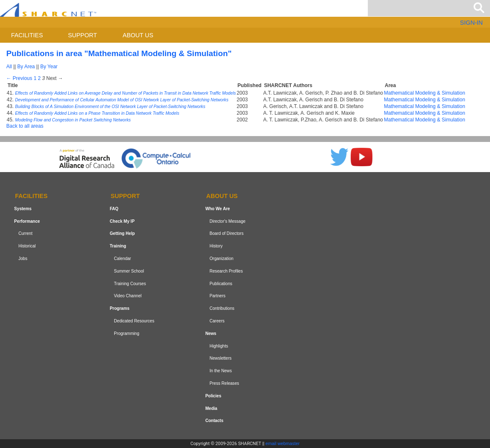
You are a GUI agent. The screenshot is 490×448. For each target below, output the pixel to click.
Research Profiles (226, 271)
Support (82, 35)
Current (26, 234)
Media (212, 408)
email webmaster (283, 443)
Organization (222, 259)
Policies (213, 396)
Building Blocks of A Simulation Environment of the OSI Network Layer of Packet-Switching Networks (110, 107)
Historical (27, 246)
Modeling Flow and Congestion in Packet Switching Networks (73, 120)
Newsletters (221, 358)
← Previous (19, 78)
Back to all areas (25, 126)
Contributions (222, 308)
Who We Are (218, 209)
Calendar (122, 259)
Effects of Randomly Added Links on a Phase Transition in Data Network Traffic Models (97, 113)
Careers (217, 321)
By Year (49, 67)
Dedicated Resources (134, 321)
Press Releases (224, 383)
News (211, 333)
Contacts (214, 421)
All (9, 67)
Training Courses (130, 284)
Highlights (219, 346)
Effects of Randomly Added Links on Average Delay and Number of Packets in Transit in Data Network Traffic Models (126, 93)
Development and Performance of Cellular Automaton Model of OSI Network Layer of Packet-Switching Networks (122, 100)
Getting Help (122, 234)
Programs (119, 308)
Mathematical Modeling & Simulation (425, 93)
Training (118, 246)
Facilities (27, 35)
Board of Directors (227, 234)
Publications (221, 284)
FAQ (114, 209)
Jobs (23, 259)
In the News (221, 371)
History (216, 246)
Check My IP (122, 221)
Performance (27, 221)
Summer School (129, 271)
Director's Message (228, 221)
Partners (218, 296)
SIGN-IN (471, 23)
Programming (127, 333)
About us (138, 35)
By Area (26, 67)
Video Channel (128, 296)
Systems (23, 209)
